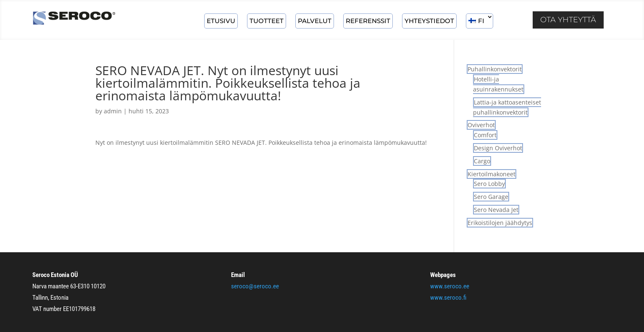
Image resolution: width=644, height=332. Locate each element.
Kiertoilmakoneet (492, 174)
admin (113, 111)
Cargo (482, 161)
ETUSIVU (221, 21)
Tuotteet (267, 21)
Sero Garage (491, 197)
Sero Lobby (489, 184)
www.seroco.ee (450, 286)
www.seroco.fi (448, 298)
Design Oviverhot (498, 148)
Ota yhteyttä (568, 20)
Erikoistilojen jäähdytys (500, 223)
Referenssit (368, 21)
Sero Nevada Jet (496, 210)
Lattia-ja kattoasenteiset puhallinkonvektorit (507, 107)
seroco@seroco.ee (255, 286)
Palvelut (315, 21)
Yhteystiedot (429, 21)
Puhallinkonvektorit (495, 69)
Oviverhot (481, 125)
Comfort (485, 135)
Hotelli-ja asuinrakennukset (498, 84)
